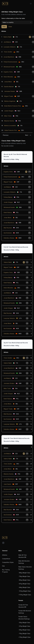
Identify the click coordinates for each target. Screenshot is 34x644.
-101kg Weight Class (25, 591)
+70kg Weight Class (25, 637)
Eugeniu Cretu (8, 72)
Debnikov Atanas (9, 238)
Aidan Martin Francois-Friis (13, 106)
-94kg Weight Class (24, 587)
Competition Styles (8, 562)
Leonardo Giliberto (10, 47)
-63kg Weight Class (24, 630)
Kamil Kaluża (8, 212)
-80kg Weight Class (24, 580)
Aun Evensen (8, 233)
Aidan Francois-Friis (11, 130)
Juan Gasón (7, 484)
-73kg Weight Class (24, 576)
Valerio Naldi (7, 37)
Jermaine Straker (10, 91)
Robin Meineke (8, 77)
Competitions (6, 559)
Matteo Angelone (10, 101)
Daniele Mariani (9, 87)
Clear (10, 27)
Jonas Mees (8, 82)
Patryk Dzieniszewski (10, 62)
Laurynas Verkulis (9, 318)
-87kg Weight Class (24, 584)
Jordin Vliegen (9, 111)
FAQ (3, 566)
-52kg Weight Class (24, 623)
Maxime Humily (9, 121)
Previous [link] (6, 135)
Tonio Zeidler (8, 52)
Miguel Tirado (9, 96)
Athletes (5, 555)
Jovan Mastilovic (9, 57)
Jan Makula (7, 42)
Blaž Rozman (8, 228)
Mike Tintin (8, 116)
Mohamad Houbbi (9, 67)
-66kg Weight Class (24, 573)
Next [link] (28, 135)
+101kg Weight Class (25, 595)
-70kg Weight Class (24, 633)
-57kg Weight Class (24, 626)
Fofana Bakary (8, 197)
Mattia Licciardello (10, 126)
